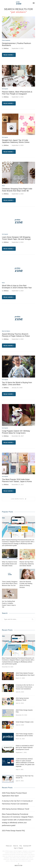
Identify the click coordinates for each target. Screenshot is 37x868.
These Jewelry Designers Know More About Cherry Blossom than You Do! (10, 584)
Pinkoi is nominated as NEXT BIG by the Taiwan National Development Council (25, 748)
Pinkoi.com (9, 846)
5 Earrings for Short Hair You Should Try (25, 777)
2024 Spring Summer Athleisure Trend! (22, 699)
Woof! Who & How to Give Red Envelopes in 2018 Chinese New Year (17, 287)
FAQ (21, 846)
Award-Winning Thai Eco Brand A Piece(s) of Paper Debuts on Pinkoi (16, 335)
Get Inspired (5, 89)
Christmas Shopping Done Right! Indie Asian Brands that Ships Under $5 (17, 190)
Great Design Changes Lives (25, 722)
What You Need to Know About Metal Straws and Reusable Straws (9, 564)
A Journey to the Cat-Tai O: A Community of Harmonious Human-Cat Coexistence (25, 687)
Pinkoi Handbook (6, 40)
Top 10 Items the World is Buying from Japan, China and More (17, 384)
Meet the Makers (6, 331)
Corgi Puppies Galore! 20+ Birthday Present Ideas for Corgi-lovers (16, 432)
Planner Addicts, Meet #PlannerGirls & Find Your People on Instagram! (17, 93)
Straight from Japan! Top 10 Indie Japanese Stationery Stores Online (16, 141)
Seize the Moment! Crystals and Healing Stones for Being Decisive (26, 584)
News (3, 186)
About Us (16, 846)
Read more (9, 55)
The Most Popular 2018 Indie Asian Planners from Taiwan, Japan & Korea (17, 480)
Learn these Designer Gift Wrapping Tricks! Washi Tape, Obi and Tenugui (16, 238)
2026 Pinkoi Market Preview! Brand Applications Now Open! (25, 674)
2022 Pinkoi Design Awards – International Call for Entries (25, 735)
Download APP (27, 846)
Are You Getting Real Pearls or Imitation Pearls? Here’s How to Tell (9, 604)
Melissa (6, 48)
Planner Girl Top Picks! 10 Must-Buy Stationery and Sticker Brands (27, 564)
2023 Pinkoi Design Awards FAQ (24, 711)
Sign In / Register (18, 848)
